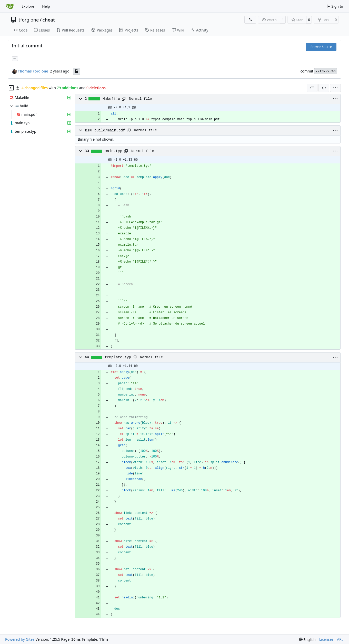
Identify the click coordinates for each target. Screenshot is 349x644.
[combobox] (312, 88)
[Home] (10, 6)
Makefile (111, 99)
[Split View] (324, 88)
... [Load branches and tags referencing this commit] (15, 58)
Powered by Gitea (20, 639)
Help (46, 6)
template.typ (118, 357)
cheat (49, 20)
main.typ (114, 151)
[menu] (335, 88)
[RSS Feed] (250, 20)
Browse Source (321, 47)
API (340, 639)
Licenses (326, 639)
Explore (28, 6)
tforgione (29, 20)
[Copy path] (124, 99)
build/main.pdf (110, 130)
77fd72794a (326, 71)
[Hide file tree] (11, 88)
